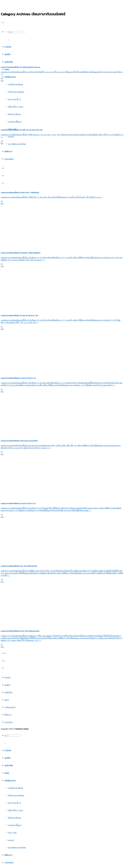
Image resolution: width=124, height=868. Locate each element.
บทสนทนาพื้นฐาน (15, 825)
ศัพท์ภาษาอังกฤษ (14, 818)
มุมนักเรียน (8, 692)
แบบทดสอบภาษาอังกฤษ (17, 144)
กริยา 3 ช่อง (12, 833)
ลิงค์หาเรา (8, 151)
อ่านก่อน (8, 677)
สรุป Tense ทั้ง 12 (15, 99)
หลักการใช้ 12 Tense (16, 107)
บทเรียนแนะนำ (10, 77)
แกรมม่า (11, 136)
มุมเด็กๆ (7, 685)
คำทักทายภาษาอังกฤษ (16, 92)
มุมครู (7, 69)
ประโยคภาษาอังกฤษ (16, 84)
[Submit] (9, 40)
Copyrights (9, 159)
